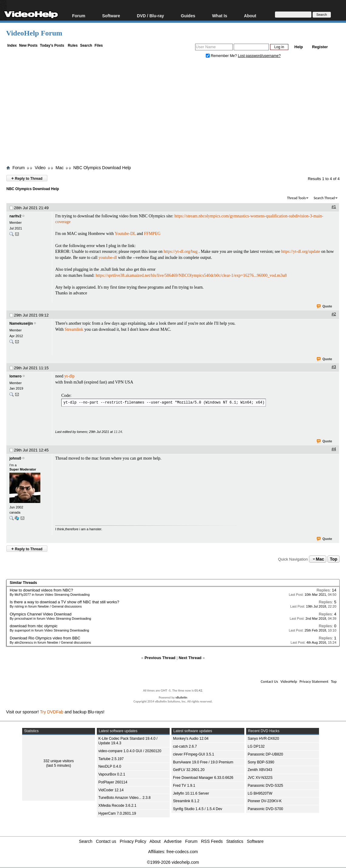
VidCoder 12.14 (111, 790)
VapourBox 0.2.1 (112, 774)
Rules (73, 45)
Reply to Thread (27, 178)
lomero (15, 376)
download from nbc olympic (34, 626)
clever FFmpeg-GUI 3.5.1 (193, 754)
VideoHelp (289, 681)
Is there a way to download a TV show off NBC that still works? (64, 602)
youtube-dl (108, 258)
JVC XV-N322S (260, 778)
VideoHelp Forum (34, 33)
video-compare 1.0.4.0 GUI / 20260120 (130, 751)
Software (111, 16)
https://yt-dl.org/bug (181, 251)
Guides (188, 16)
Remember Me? (222, 56)
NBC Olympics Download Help (102, 168)
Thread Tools (297, 198)
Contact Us (269, 681)
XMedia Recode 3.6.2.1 (117, 806)
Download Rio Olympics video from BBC (45, 638)
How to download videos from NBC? (41, 590)
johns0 (15, 458)
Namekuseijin (21, 323)
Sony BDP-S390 (261, 762)
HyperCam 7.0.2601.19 (117, 813)
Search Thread (324, 198)
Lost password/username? (259, 56)
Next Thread (190, 658)
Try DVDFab (52, 712)
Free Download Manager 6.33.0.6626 (203, 778)
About (250, 16)
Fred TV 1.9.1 (184, 786)
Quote (325, 307)
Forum (79, 16)
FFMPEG (152, 234)
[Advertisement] (176, 113)
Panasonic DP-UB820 (265, 754)
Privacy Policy (133, 841)
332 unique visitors (59, 761)
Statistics (235, 841)
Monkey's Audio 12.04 (191, 739)
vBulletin (181, 697)
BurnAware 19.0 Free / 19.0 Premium (203, 762)
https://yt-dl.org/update (300, 251)
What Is (220, 16)
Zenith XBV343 (260, 770)
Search (86, 45)
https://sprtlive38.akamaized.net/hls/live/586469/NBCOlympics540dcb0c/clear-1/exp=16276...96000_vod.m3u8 (191, 275)
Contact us (106, 841)
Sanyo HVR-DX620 (263, 739)
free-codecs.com (182, 852)
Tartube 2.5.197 (111, 759)
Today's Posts (52, 45)
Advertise (173, 841)
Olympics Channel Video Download (41, 614)
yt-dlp (69, 376)
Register (320, 47)
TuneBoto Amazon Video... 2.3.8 (124, 798)
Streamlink (74, 329)
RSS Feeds (212, 841)
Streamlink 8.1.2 (186, 801)
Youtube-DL (125, 234)
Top (334, 559)
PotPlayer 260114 (113, 782)
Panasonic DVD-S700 (265, 809)
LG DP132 (256, 746)
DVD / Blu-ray (150, 16)
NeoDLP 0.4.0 (110, 766)
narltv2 (15, 216)
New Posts (28, 45)
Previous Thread (160, 658)
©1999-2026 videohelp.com (173, 862)
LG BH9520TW (260, 793)
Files (98, 45)
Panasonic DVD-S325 (265, 786)
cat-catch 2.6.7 (185, 746)
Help (299, 47)
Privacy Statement (314, 681)
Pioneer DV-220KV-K (265, 801)
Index (12, 45)
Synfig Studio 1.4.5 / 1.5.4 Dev (198, 809)
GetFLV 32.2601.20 (189, 770)
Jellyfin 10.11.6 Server (191, 793)
